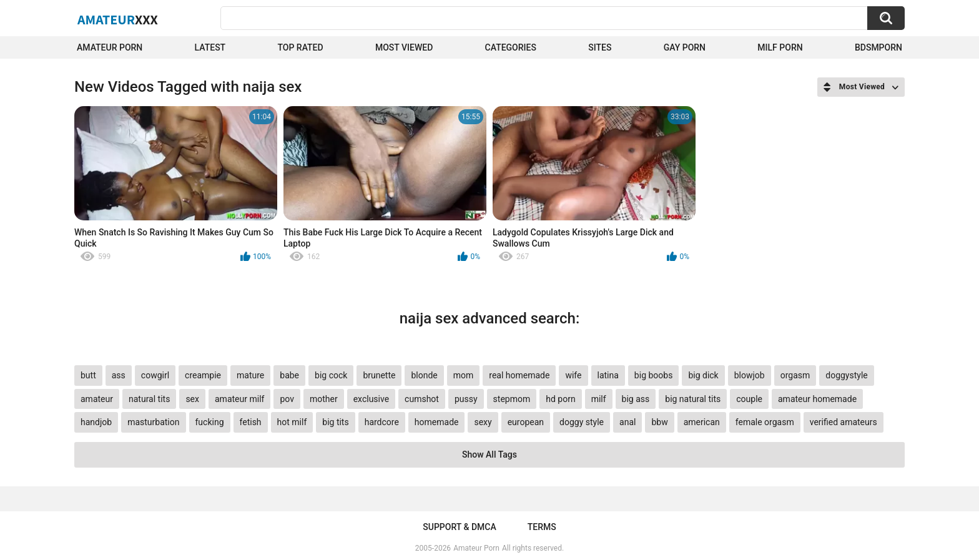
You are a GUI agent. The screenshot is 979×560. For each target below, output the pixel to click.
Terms (542, 527)
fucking (210, 422)
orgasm (795, 375)
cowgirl (155, 375)
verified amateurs (844, 422)
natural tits (149, 399)
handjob (96, 422)
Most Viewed (404, 47)
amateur (97, 399)
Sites (600, 47)
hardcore (382, 422)
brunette (379, 375)
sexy (483, 422)
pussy (466, 399)
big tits (335, 422)
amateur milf (239, 399)
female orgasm (765, 422)
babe (289, 375)
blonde (424, 375)
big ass (636, 399)
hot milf (292, 422)
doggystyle (846, 375)
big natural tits (693, 399)
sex (192, 399)
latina (608, 375)
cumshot (422, 399)
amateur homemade (817, 399)
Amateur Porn (110, 47)
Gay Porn (685, 47)
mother (324, 399)
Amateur (118, 19)
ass (119, 375)
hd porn (560, 399)
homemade (437, 422)
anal (627, 422)
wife (573, 375)
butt (88, 375)
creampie (203, 375)
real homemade (519, 375)
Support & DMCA (459, 527)
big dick (703, 375)
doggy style (582, 422)
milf (599, 399)
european (526, 422)
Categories (511, 47)
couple (749, 399)
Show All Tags (489, 454)
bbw (659, 422)
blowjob (750, 375)
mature (250, 375)
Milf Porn (780, 47)
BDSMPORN (878, 47)
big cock (331, 375)
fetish (251, 422)
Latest (210, 47)
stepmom (512, 399)
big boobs (654, 375)
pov (287, 399)
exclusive (371, 399)
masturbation (153, 422)
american (702, 422)
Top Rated (300, 47)
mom (464, 375)
